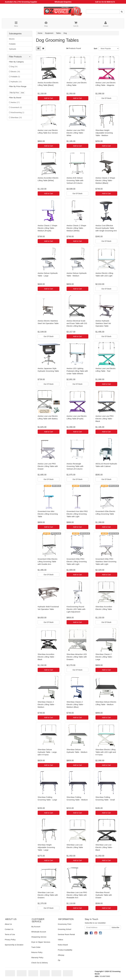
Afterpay (61, 955)
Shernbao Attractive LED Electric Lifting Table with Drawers (77, 657)
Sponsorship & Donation (14, 945)
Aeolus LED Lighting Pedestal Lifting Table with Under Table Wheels (77, 371)
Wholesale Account (39, 932)
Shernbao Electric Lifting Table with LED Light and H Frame (106, 752)
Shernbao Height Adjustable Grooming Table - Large (46, 847)
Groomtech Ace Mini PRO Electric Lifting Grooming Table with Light (77, 514)
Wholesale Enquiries (63, 2)
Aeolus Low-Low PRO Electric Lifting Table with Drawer (48, 466)
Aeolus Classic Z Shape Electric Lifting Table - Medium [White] (76, 228)
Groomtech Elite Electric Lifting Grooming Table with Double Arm (48, 562)
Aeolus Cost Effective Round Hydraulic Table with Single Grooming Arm (106, 228)
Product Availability (65, 950)
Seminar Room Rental (66, 934)
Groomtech (16, 107)
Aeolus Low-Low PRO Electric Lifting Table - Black (105, 419)
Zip (59, 960)
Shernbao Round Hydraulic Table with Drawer (104, 895)
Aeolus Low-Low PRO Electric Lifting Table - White (76, 133)
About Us (8, 924)
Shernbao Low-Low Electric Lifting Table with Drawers (48, 895)
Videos (60, 940)
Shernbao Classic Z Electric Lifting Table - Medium (46, 704)
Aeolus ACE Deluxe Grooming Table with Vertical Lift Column (75, 180)
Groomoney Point (65, 924)
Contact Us (9, 929)
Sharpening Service (39, 937)
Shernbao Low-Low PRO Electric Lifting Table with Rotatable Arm (77, 895)
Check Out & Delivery (40, 963)
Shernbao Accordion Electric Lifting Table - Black (46, 657)
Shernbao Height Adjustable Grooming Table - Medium (104, 133)
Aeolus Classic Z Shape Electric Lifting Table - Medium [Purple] (47, 228)
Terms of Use (10, 934)
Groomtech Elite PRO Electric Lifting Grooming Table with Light (77, 562)
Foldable (12, 44)
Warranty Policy (37, 958)
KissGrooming (18, 112)
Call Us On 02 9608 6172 (105, 2)
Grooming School (64, 929)
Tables (58, 33)
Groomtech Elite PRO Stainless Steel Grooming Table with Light (106, 562)
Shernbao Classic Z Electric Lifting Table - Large (104, 657)
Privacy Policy (10, 940)
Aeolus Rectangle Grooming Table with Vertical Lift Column (75, 466)
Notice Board (63, 945)
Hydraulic (13, 49)
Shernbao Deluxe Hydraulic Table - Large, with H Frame (47, 752)
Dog (14, 67)
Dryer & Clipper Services (41, 942)
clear (23, 93)
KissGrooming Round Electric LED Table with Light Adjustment (76, 609)
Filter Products (20, 57)
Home (40, 33)
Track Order (36, 947)
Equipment (49, 33)
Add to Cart (49, 98)
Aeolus (15, 102)
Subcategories (15, 34)
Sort (95, 48)
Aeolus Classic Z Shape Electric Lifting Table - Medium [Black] (105, 180)
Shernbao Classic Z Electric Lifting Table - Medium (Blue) (75, 704)
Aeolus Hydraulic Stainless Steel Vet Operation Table (103, 323)
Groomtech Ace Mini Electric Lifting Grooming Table (48, 514)
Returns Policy (37, 952)
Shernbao (16, 117)
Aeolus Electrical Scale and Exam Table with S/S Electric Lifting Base (77, 323)
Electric (12, 39)
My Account (36, 927)
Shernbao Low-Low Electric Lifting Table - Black (104, 847)
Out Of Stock (106, 98)
